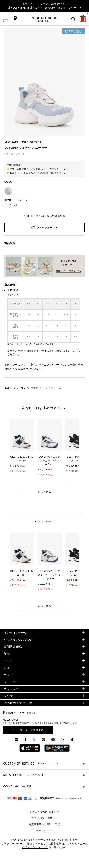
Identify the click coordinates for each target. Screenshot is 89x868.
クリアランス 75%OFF (20, 640)
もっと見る (44, 492)
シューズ (18, 388)
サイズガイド (11, 205)
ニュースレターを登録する (28, 730)
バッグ (8, 661)
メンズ (8, 696)
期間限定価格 (13, 647)
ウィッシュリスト (44, 228)
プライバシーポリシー (44, 818)
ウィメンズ (11, 689)
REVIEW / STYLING (18, 703)
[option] (24, 451)
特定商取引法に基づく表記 (44, 824)
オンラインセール (16, 633)
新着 (7, 388)
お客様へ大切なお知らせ (45, 812)
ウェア (8, 675)
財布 (7, 668)
